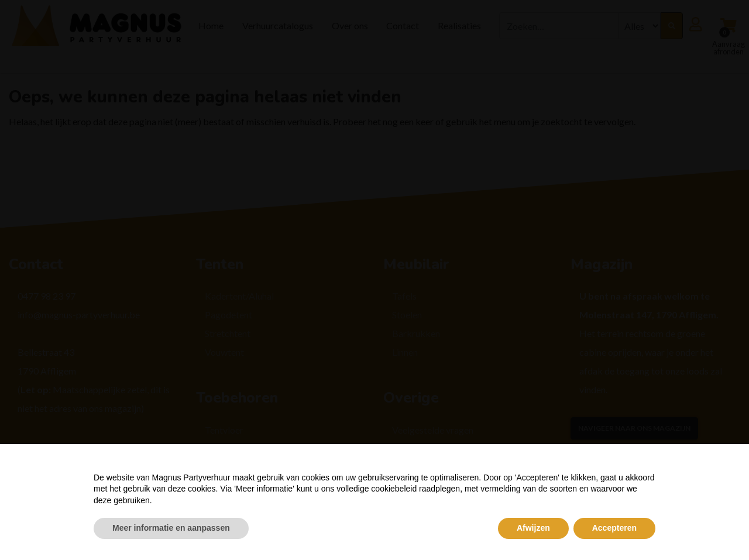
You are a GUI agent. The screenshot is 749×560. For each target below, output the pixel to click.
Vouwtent (224, 352)
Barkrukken (416, 333)
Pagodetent (229, 315)
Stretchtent (228, 333)
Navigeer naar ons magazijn (634, 428)
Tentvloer (224, 430)
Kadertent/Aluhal (239, 296)
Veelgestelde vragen (433, 430)
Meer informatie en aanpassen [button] (171, 528)
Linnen (405, 352)
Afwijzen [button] (533, 528)
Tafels (404, 296)
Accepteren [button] (614, 528)
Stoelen (407, 315)
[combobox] (559, 26)
